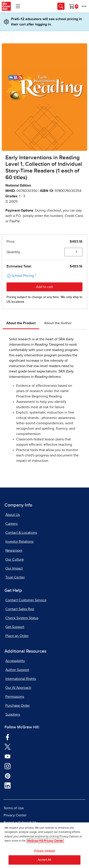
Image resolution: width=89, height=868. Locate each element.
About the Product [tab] (21, 323)
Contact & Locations (21, 533)
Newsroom (14, 551)
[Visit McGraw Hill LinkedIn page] (8, 785)
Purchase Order (18, 706)
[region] (44, 845)
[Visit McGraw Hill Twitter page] (8, 746)
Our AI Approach (18, 688)
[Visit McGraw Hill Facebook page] (8, 737)
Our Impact (14, 568)
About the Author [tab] (58, 323)
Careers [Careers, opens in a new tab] (11, 524)
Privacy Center (15, 815)
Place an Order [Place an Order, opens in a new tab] (17, 636)
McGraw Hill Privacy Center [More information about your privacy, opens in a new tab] (45, 841)
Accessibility (15, 661)
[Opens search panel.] (61, 6)
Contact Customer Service (26, 600)
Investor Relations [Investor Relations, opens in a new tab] (19, 542)
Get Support (15, 627)
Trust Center (15, 577)
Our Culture (15, 559)
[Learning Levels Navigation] (18, 6)
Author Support (17, 670)
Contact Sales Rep (20, 609)
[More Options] (84, 6)
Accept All (44, 860)
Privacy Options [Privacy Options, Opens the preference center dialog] (45, 851)
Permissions (15, 697)
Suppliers (13, 715)
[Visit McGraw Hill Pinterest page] (8, 776)
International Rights (21, 679)
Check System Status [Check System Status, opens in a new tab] (22, 618)
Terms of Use (14, 808)
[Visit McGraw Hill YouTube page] (8, 756)
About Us (13, 515)
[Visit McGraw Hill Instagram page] (8, 766)
